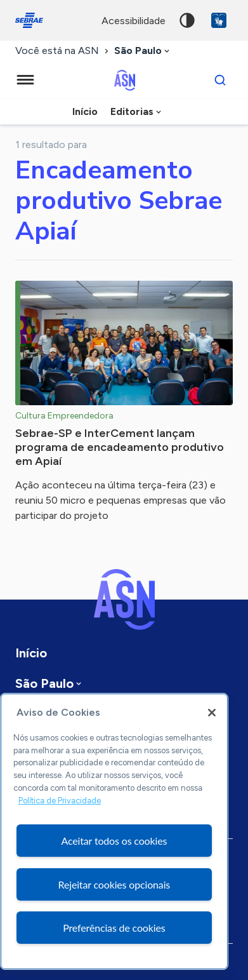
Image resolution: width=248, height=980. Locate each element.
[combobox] (143, 51)
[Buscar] (220, 80)
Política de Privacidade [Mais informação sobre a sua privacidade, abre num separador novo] (60, 801)
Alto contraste (187, 20)
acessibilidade (134, 21)
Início (85, 111)
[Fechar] (212, 713)
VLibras (219, 20)
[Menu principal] (25, 80)
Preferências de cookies (114, 928)
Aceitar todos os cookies (114, 841)
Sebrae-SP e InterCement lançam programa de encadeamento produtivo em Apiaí (120, 447)
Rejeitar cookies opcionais (114, 884)
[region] (114, 831)
